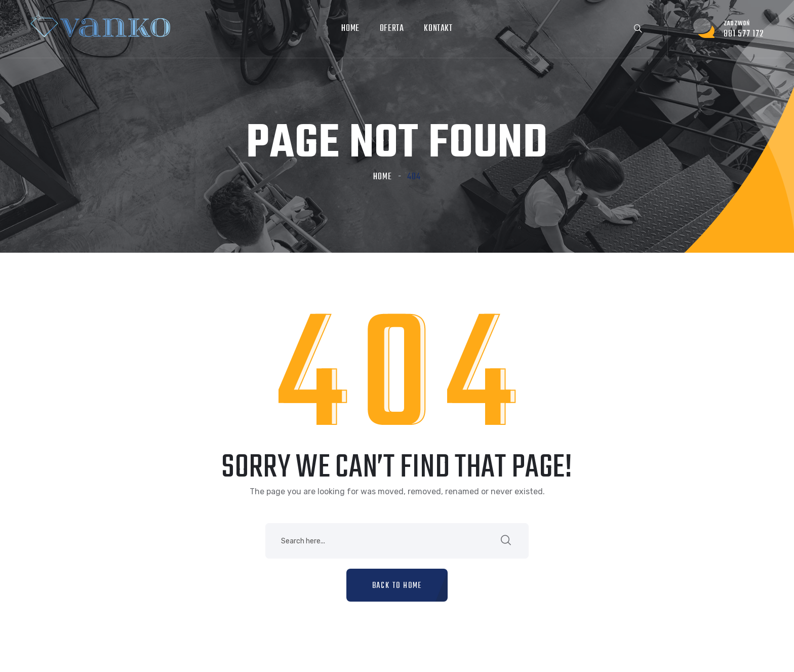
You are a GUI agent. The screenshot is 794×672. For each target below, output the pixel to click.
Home (350, 29)
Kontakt (438, 29)
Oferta (392, 29)
